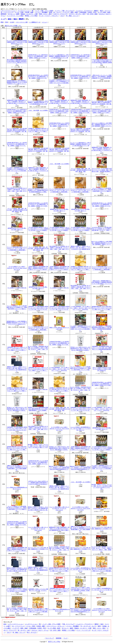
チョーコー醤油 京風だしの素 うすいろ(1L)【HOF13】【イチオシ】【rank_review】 (59, 509)
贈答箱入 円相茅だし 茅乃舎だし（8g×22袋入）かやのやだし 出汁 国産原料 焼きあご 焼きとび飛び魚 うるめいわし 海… (38, 509)
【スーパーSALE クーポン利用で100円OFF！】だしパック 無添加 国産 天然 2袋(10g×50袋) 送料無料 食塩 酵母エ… (102, 170)
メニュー (45, 22)
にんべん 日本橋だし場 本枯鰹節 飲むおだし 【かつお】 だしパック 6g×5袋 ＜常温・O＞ (80, 569)
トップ (3, 19)
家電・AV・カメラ (55, 12)
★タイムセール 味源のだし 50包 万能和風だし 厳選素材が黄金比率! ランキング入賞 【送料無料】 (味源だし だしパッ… (102, 125)
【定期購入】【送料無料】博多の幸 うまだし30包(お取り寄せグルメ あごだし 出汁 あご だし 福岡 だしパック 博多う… (38, 130)
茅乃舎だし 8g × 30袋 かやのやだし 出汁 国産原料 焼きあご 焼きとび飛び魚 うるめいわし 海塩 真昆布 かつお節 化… (81, 349)
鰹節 (2, 22)
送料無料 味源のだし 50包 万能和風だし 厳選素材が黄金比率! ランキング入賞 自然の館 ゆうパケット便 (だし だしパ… (17, 82)
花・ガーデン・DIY (24, 630)
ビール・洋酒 (19, 12)
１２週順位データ (35, 22)
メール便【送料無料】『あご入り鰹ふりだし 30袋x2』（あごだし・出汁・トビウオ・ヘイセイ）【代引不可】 (80, 308)
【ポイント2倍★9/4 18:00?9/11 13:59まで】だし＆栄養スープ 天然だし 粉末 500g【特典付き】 (102, 369)
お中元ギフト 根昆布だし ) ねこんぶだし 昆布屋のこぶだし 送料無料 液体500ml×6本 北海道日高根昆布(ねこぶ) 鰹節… (38, 190)
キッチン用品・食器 (54, 628)
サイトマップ (50, 638)
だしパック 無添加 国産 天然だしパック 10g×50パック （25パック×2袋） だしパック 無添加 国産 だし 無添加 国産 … (59, 190)
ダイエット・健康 (13, 14)
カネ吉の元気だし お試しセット (102, 509)
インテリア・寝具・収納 (70, 12)
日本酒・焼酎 (29, 12)
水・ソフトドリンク (7, 12)
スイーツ (107, 11)
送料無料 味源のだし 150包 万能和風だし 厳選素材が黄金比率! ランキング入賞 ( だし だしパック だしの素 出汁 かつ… (17, 323)
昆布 (7, 22)
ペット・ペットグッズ (83, 630)
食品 (101, 11)
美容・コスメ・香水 (45, 14)
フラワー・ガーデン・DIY (77, 14)
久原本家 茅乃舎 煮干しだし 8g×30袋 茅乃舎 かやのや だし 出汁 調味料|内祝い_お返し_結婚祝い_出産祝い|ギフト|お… (38, 462)
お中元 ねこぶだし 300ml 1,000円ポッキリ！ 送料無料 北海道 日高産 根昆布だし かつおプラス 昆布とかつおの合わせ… (38, 483)
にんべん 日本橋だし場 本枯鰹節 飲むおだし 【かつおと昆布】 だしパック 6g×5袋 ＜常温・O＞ (81, 429)
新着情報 (59, 638)
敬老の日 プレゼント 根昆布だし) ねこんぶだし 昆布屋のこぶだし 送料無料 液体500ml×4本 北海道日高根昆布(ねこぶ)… (81, 610)
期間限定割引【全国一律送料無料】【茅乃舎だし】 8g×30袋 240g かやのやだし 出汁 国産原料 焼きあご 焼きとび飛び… (59, 529)
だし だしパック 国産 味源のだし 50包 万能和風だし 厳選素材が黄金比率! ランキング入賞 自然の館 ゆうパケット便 (59, 56)
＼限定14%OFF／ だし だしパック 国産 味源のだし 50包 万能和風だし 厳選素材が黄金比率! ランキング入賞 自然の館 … (102, 77)
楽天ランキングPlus (54, 642)
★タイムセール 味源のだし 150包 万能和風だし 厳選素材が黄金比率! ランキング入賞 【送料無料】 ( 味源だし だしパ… (102, 243)
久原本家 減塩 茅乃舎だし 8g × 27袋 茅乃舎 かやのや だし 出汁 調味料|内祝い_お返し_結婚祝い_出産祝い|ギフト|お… (38, 77)
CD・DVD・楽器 (92, 14)
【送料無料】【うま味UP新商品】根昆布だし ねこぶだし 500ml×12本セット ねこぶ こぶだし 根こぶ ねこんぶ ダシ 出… (38, 308)
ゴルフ (62, 16)
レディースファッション (8, 11)
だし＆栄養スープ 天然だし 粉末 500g (17, 288)
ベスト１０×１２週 (22, 22)
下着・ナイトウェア (68, 624)
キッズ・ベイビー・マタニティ (49, 16)
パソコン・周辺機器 (41, 12)
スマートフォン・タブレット (55, 626)
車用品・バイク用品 (31, 16)
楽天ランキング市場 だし (13, 26)
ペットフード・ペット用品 (15, 16)
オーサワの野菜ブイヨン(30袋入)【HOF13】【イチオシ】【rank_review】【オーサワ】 (17, 268)
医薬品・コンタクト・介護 (29, 14)
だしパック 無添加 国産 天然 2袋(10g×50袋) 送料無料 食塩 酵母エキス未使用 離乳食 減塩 (80, 170)
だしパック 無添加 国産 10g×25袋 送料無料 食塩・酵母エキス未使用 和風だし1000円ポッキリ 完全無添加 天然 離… (102, 103)
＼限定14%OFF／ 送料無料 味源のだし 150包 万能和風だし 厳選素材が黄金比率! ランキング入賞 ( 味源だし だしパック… (102, 282)
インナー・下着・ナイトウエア (64, 11)
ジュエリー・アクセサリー (84, 11)
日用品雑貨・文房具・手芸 (88, 12)
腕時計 (96, 11)
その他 (12, 22)
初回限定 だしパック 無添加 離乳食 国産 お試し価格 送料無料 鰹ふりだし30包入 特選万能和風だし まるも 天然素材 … (38, 409)
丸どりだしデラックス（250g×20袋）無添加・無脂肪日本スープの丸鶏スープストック (102, 529)
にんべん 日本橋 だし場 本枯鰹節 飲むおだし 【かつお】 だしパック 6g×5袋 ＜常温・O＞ (102, 590)
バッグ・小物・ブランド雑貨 (44, 11)
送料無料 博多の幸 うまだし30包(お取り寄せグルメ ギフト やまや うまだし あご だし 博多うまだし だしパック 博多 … (102, 308)
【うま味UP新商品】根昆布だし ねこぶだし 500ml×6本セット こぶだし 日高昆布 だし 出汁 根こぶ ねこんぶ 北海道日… (38, 229)
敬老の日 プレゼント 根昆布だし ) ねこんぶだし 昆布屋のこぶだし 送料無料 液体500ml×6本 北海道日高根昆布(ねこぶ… (59, 468)
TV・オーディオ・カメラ (88, 626)
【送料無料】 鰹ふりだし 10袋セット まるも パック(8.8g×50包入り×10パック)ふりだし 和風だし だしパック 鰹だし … (17, 349)
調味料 (21, 19)
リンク (65, 638)
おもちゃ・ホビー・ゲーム (40, 630)
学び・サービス (32, 632)
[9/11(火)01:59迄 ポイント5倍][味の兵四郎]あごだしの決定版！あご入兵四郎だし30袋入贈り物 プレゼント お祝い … (102, 229)
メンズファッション (24, 11)
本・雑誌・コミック (72, 16)
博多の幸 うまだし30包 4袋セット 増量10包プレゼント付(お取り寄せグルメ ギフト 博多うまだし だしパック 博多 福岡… (102, 569)
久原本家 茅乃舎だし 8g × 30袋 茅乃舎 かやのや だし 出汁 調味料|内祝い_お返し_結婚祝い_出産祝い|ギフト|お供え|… (38, 56)
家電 (99, 626)
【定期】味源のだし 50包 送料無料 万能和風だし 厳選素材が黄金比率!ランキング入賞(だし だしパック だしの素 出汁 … (38, 268)
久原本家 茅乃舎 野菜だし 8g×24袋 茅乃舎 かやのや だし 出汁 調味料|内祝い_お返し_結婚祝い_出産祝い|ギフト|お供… (80, 111)
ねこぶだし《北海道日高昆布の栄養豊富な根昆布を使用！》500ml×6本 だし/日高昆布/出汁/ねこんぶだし (17, 42)
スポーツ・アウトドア (60, 14)
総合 (10, 19)
